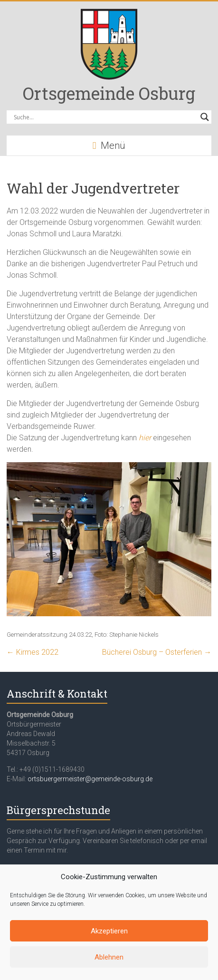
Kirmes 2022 (33, 652)
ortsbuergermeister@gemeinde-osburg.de (90, 779)
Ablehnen (109, 957)
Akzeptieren (109, 931)
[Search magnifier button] (205, 117)
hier (145, 438)
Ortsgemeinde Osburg (109, 93)
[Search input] (105, 117)
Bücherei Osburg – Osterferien (157, 652)
